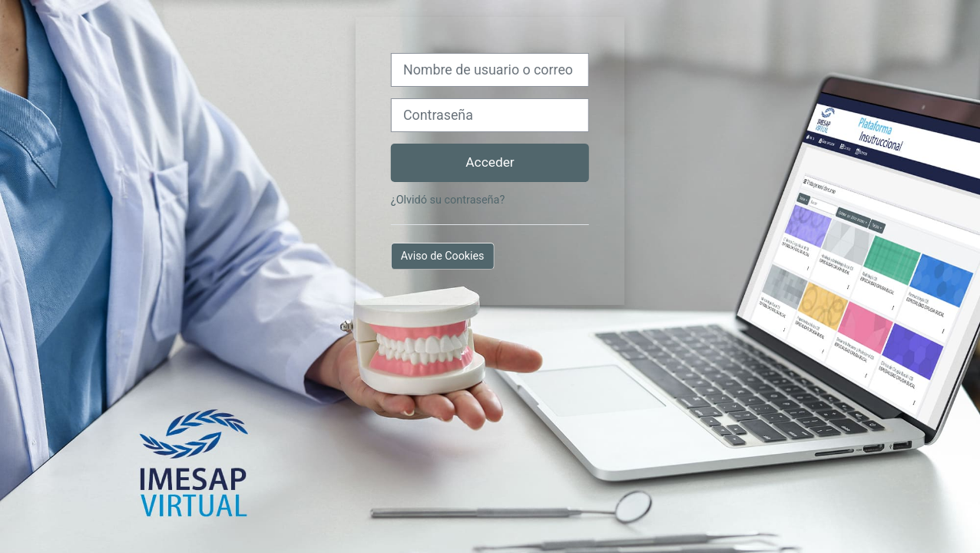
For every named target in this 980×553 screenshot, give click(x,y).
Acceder (490, 162)
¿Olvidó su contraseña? (448, 200)
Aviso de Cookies (443, 256)
